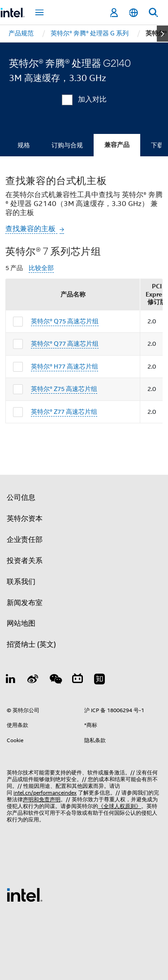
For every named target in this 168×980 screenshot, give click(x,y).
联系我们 (21, 582)
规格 (24, 145)
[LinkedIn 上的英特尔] (11, 680)
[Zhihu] (99, 680)
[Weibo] (33, 680)
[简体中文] (134, 13)
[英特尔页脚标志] (25, 894)
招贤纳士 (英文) (31, 645)
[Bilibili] (78, 680)
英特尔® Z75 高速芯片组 (64, 389)
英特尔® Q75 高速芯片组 (65, 321)
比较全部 (41, 268)
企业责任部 (25, 540)
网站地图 (21, 623)
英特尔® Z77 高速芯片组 (64, 412)
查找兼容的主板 (31, 229)
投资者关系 (25, 561)
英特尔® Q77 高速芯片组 (65, 344)
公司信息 (21, 498)
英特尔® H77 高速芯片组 (65, 366)
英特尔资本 (25, 519)
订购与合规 (67, 145)
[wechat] (55, 680)
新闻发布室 (25, 603)
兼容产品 (117, 145)
